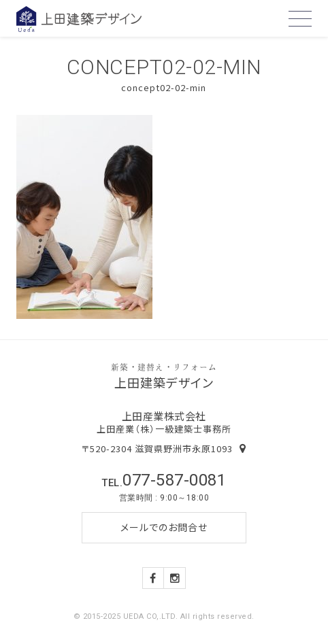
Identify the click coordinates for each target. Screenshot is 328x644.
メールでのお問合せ (164, 527)
